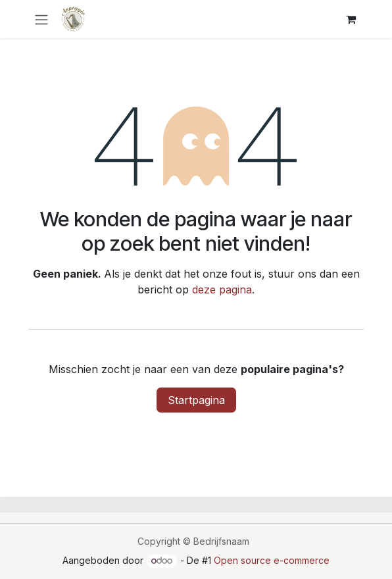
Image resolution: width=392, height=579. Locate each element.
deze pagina (222, 289)
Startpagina (196, 400)
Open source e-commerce (272, 560)
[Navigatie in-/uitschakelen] (41, 19)
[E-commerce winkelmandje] (351, 19)
